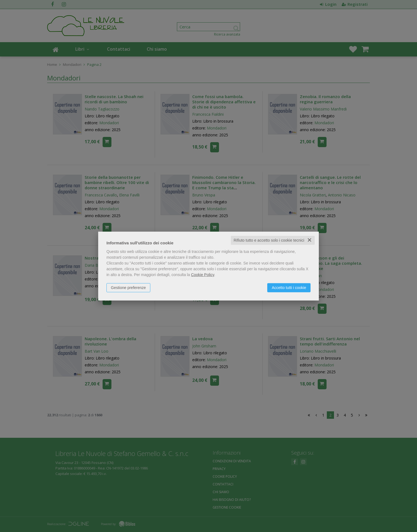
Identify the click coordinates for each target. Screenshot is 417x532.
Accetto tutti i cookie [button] (289, 288)
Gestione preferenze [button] (128, 288)
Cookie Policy (203, 275)
